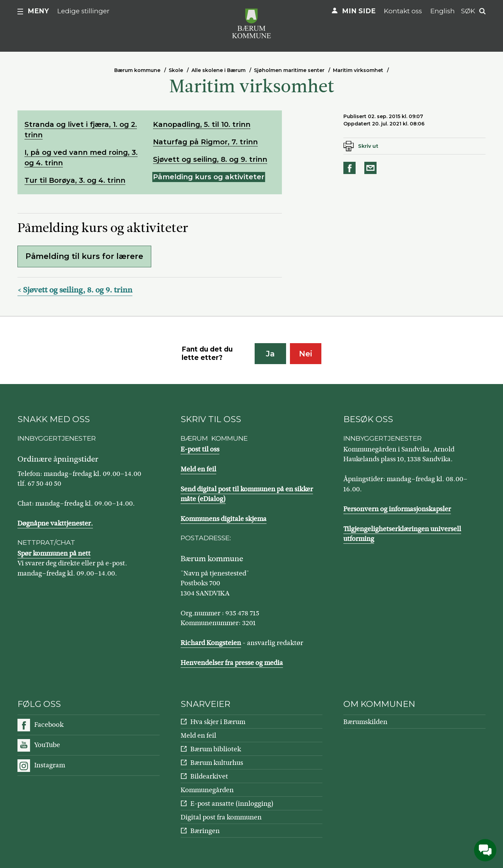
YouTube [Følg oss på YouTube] (47, 745)
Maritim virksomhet (358, 70)
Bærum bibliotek (216, 749)
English (443, 11)
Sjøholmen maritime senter (289, 70)
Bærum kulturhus (217, 763)
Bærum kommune (137, 70)
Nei (306, 354)
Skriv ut (368, 146)
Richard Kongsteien (211, 643)
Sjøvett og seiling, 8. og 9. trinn (210, 159)
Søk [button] (468, 11)
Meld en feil (198, 469)
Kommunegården (207, 790)
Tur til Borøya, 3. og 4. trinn (75, 180)
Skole (176, 70)
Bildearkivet (209, 776)
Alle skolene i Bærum (218, 70)
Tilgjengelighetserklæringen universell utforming (402, 534)
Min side (359, 11)
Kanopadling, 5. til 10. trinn (202, 124)
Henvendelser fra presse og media (232, 663)
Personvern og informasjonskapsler (397, 509)
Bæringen (205, 831)
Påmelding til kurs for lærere (84, 256)
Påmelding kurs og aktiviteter (209, 177)
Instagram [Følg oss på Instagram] (50, 765)
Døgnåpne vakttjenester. (55, 523)
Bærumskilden (365, 722)
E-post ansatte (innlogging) (232, 804)
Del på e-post (372, 168)
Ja (270, 354)
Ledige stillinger (83, 11)
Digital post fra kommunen (221, 817)
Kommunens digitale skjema (224, 519)
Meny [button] (38, 11)
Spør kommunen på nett (54, 553)
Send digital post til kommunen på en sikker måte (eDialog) (247, 494)
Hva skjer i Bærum (218, 722)
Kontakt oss (403, 11)
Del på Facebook (351, 168)
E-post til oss (200, 449)
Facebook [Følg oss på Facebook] (49, 725)
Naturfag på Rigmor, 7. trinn (205, 142)
